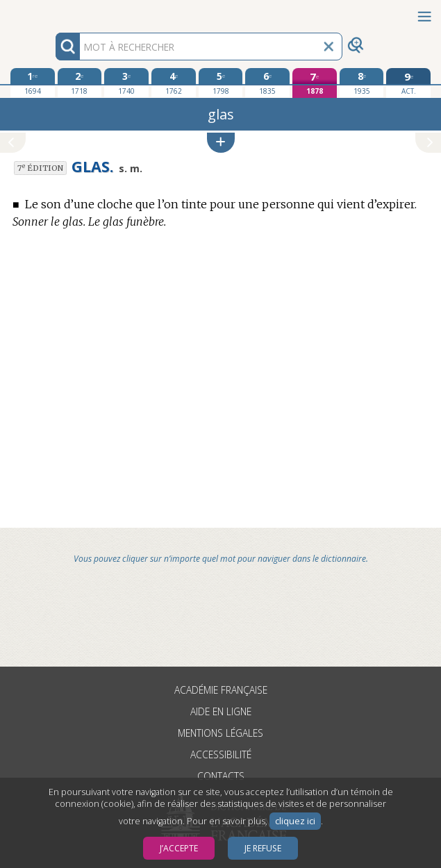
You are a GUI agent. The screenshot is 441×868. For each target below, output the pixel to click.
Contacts (221, 776)
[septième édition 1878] (315, 83)
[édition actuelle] (408, 83)
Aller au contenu (54, 12)
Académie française (221, 690)
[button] (221, 143)
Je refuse (263, 848)
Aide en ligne (221, 711)
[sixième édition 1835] (267, 83)
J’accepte (179, 848)
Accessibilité (221, 754)
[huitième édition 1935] (362, 83)
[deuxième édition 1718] (80, 83)
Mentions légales (220, 733)
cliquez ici (295, 821)
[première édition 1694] (33, 83)
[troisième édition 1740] (126, 83)
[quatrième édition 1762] (174, 83)
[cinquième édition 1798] (221, 83)
